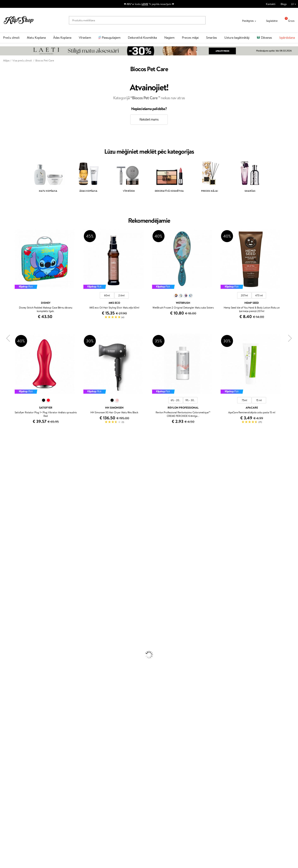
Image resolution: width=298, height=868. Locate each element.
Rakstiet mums (149, 119)
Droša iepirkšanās (235, 744)
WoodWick (6, 498)
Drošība (11, 771)
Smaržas (211, 38)
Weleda (4, 587)
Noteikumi (12, 759)
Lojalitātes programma (116, 767)
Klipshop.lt (109, 782)
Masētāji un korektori (12, 688)
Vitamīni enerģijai (10, 720)
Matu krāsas (7, 643)
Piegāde (59, 775)
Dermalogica (7, 494)
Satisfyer (5, 502)
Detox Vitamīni (9, 728)
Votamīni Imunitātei (11, 736)
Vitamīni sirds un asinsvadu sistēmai (20, 740)
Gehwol (4, 486)
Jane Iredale (7, 478)
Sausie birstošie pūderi (13, 692)
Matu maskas (7, 623)
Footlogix (5, 567)
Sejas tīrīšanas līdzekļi (12, 659)
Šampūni (5, 615)
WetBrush (6, 547)
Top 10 (107, 759)
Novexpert (6, 607)
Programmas (112, 755)
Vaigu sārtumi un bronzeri (15, 704)
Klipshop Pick (111, 771)
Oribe (3, 555)
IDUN (3, 591)
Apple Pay (12, 763)
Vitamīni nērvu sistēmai (13, 732)
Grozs (288, 21)
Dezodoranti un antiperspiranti (18, 668)
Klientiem (61, 755)
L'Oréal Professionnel (12, 450)
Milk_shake (6, 454)
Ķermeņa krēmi (9, 651)
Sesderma (6, 470)
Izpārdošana (287, 38)
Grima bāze (7, 680)
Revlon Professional (11, 551)
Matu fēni (6, 635)
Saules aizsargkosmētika (14, 671)
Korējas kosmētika (10, 676)
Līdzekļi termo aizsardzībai (15, 639)
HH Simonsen (8, 579)
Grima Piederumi (10, 684)
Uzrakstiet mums (210, 766)
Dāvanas (266, 38)
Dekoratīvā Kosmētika (142, 38)
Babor (3, 458)
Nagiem (169, 38)
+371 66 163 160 (210, 759)
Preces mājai (190, 38)
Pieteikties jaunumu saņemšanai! (28, 814)
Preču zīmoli (11, 38)
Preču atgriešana (89, 744)
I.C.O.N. (5, 482)
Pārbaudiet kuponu (66, 783)
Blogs (284, 4)
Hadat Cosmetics (10, 462)
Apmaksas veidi (64, 771)
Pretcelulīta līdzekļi (11, 663)
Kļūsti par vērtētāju (114, 763)
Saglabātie (269, 21)
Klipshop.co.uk (112, 786)
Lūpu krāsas (7, 708)
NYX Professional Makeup (15, 510)
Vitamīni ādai (7, 724)
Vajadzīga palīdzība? (212, 755)
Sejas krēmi (7, 647)
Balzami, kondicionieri (12, 619)
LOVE (145, 4)
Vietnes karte (14, 775)
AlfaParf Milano (9, 583)
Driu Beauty (7, 530)
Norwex (5, 474)
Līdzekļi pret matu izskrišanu (16, 627)
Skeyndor (5, 539)
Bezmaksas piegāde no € (22, 744)
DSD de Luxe (8, 526)
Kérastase (6, 466)
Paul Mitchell (8, 595)
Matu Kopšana (36, 38)
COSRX (4, 506)
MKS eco (5, 518)
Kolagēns (5, 716)
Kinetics (5, 563)
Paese (3, 522)
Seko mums (207, 781)
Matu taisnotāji (8, 631)
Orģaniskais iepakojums (165, 744)
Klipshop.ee (110, 790)
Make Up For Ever (10, 599)
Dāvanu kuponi (63, 779)
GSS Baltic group (114, 778)
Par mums (61, 759)
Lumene (5, 603)
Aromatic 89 (7, 559)
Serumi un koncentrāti (13, 655)
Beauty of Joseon (10, 490)
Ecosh (3, 514)
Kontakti (271, 4)
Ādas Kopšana (62, 38)
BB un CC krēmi (9, 696)
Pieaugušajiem (111, 38)
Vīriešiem (85, 38)
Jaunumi (14, 810)
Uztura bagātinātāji (237, 38)
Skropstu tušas (8, 700)
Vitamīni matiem (10, 712)
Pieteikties (19, 830)
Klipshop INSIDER (17, 767)
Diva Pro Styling (9, 542)
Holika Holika (8, 575)
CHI (2, 571)
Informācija (14, 755)
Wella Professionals (11, 534)
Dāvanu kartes (160, 755)
